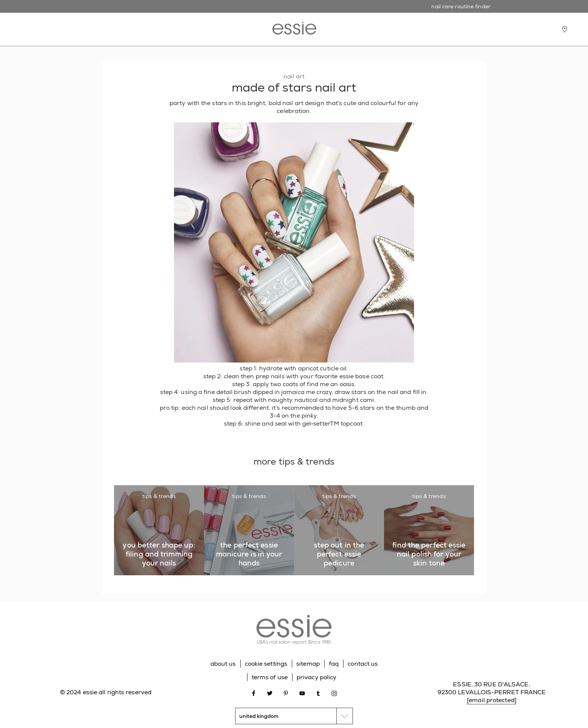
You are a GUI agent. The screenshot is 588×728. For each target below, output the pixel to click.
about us (223, 664)
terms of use (270, 677)
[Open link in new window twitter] (270, 693)
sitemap (308, 664)
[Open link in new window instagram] (334, 693)
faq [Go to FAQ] (334, 664)
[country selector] (294, 716)
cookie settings (266, 664)
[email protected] (492, 700)
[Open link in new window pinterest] (286, 693)
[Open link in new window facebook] (254, 693)
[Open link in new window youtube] (302, 693)
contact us (363, 664)
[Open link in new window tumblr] (318, 693)
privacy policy (316, 677)
